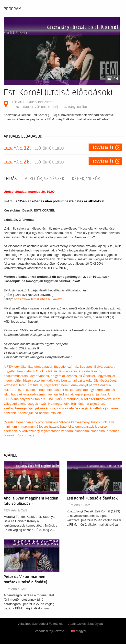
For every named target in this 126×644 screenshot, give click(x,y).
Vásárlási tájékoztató (49, 631)
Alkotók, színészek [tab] (45, 179)
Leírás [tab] (10, 179)
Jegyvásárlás (103, 147)
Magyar (79, 631)
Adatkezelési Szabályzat (86, 624)
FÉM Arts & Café (16, 510)
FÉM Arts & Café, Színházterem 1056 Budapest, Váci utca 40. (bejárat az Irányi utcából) (50, 104)
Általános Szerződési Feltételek (40, 624)
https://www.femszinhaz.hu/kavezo (38, 299)
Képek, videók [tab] (86, 179)
